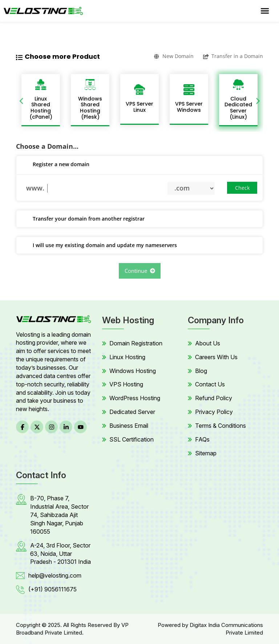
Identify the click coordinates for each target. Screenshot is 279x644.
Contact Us (210, 384)
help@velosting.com (55, 575)
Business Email (129, 426)
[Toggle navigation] (265, 11)
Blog (201, 371)
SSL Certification (132, 439)
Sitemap (206, 453)
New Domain (174, 56)
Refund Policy (214, 398)
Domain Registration (136, 343)
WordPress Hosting (135, 398)
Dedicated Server (132, 412)
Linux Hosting (127, 357)
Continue (140, 271)
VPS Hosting (126, 384)
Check (242, 188)
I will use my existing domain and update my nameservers (99, 246)
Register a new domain (56, 165)
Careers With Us (216, 357)
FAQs (202, 439)
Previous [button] (21, 100)
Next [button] (258, 100)
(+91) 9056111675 (52, 589)
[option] (41, 100)
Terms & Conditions (221, 426)
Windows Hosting (133, 371)
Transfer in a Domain (233, 56)
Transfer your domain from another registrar (83, 219)
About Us (208, 343)
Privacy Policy (214, 412)
